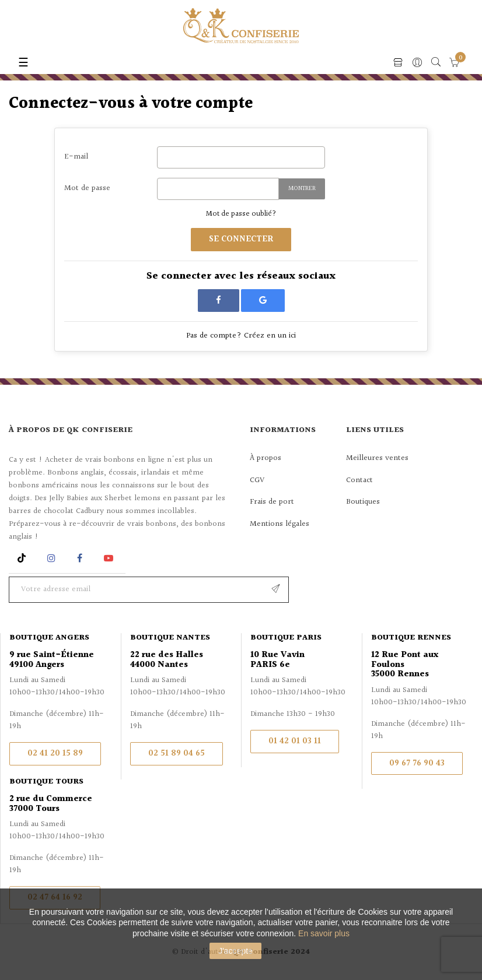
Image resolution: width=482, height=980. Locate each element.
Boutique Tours (46, 782)
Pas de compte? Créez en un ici (241, 336)
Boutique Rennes (411, 638)
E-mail (76, 157)
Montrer (302, 189)
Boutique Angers (49, 638)
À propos (266, 458)
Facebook (80, 558)
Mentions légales (280, 524)
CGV (257, 480)
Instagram (53, 558)
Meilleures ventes (377, 458)
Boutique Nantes (170, 638)
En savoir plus (324, 933)
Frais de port (272, 502)
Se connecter (241, 239)
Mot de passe (87, 188)
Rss (23, 558)
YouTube (111, 558)
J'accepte (235, 951)
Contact (359, 480)
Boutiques (363, 502)
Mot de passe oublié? (241, 214)
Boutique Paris (286, 638)
